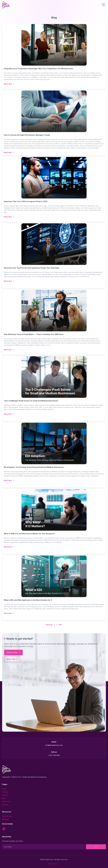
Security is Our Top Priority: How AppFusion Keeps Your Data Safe (31, 268)
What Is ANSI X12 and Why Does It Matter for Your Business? (29, 534)
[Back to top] (59, 864)
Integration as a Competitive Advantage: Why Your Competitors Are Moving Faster (38, 69)
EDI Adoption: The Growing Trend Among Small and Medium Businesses (34, 467)
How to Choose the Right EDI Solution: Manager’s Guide (27, 135)
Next (60, 625)
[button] (104, 5)
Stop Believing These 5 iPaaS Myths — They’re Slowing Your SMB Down (34, 334)
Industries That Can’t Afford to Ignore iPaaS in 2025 (26, 201)
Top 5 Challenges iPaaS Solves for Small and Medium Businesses (31, 401)
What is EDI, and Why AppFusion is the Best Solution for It (28, 600)
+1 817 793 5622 (54, 755)
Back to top (53, 864)
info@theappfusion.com (54, 745)
